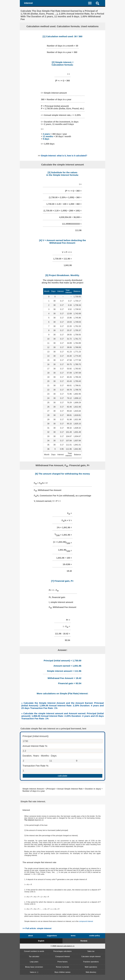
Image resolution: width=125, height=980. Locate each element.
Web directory (91, 972)
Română (84, 941)
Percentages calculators (63, 951)
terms (73, 936)
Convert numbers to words (34, 951)
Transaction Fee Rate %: (36, 766)
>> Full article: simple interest (37, 928)
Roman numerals (62, 967)
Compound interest (62, 956)
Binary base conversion (34, 967)
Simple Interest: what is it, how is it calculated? (64, 156)
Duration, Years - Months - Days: (40, 756)
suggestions (52, 936)
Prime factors (62, 962)
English (41, 941)
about (31, 936)
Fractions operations (91, 962)
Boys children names (63, 972)
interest (28, 3)
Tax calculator (34, 956)
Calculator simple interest (91, 956)
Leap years (34, 962)
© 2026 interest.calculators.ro (62, 946)
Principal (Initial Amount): (36, 736)
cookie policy (94, 936)
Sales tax (91, 951)
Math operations (91, 967)
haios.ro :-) (34, 972)
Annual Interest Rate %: (35, 746)
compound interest (86, 921)
